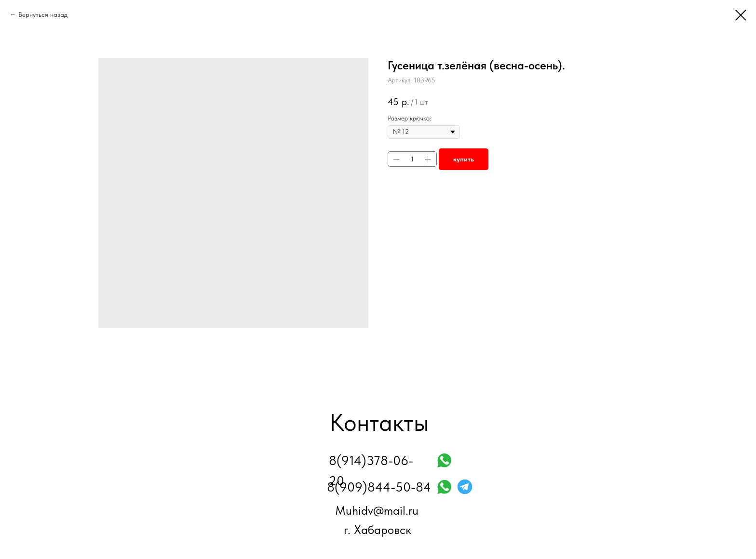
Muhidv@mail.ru (377, 510)
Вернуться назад (43, 14)
